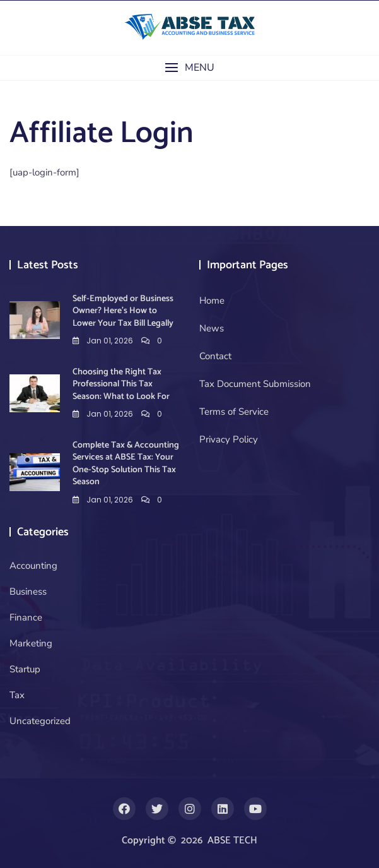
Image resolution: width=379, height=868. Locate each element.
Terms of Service (234, 412)
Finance (26, 617)
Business (28, 592)
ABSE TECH (232, 841)
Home (212, 300)
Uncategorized (40, 721)
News (212, 328)
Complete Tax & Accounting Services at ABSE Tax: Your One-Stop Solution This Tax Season (126, 464)
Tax (17, 695)
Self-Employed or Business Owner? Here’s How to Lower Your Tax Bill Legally (123, 311)
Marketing (31, 643)
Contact (215, 356)
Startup (25, 669)
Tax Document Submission (255, 384)
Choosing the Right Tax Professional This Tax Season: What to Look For (121, 384)
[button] (189, 68)
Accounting (33, 566)
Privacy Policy (229, 439)
